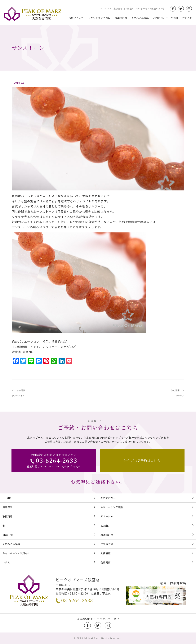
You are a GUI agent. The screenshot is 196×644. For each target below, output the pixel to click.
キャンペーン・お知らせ (49, 553)
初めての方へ (147, 498)
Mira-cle (49, 535)
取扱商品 (49, 516)
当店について (76, 18)
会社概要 (147, 562)
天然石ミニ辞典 (140, 18)
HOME (49, 498)
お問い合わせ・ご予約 (165, 18)
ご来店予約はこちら (142, 461)
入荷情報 (147, 553)
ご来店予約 (147, 544)
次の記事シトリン (178, 393)
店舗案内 (49, 507)
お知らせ (187, 18)
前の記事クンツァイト (18, 393)
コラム (49, 562)
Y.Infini (147, 525)
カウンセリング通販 (99, 18)
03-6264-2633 (74, 600)
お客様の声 (121, 18)
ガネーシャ (147, 516)
